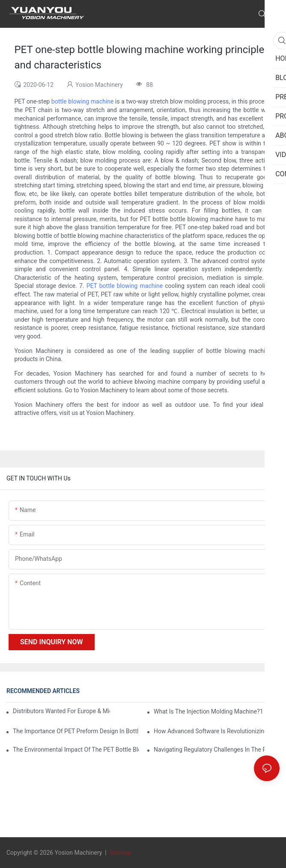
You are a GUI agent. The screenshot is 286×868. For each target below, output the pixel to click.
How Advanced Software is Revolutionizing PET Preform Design (217, 731)
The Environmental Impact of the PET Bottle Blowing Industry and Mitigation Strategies (76, 750)
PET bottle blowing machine (125, 286)
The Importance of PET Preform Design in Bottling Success (76, 731)
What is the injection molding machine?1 (209, 711)
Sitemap (120, 853)
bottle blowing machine (82, 101)
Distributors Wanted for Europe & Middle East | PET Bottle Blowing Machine (61, 711)
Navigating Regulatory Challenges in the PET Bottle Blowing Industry (217, 750)
